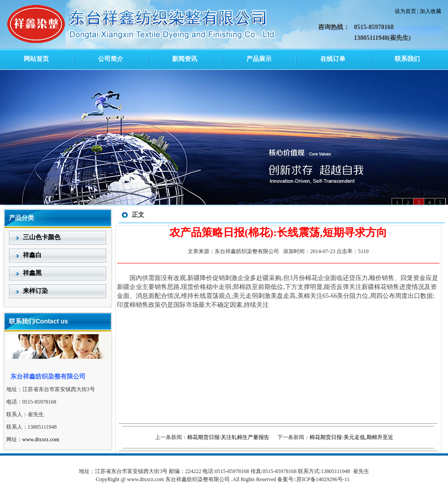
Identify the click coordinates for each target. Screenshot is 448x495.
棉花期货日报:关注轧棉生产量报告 (228, 437)
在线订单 (333, 59)
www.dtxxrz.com (41, 439)
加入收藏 (431, 11)
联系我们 (407, 59)
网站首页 (36, 59)
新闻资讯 (185, 59)
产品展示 (259, 59)
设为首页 (405, 11)
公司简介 (111, 59)
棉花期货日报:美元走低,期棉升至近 (351, 437)
